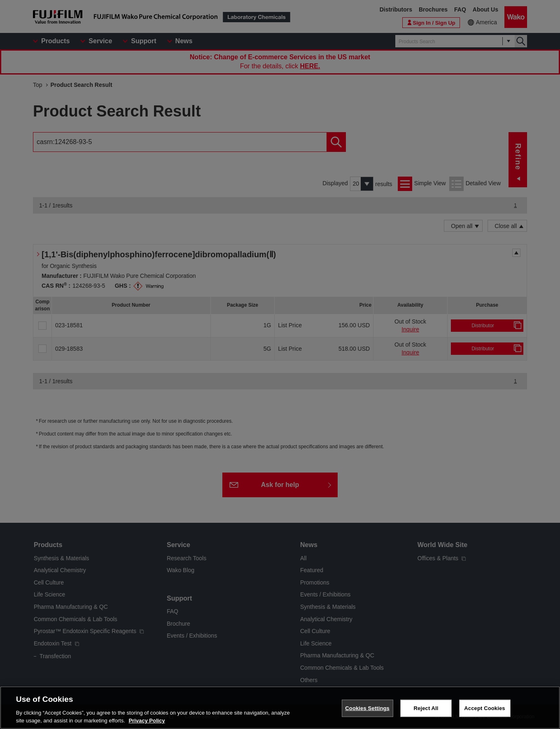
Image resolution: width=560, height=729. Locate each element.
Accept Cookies (484, 708)
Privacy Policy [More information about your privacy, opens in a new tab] (147, 721)
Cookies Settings (367, 708)
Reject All (426, 708)
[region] (280, 708)
